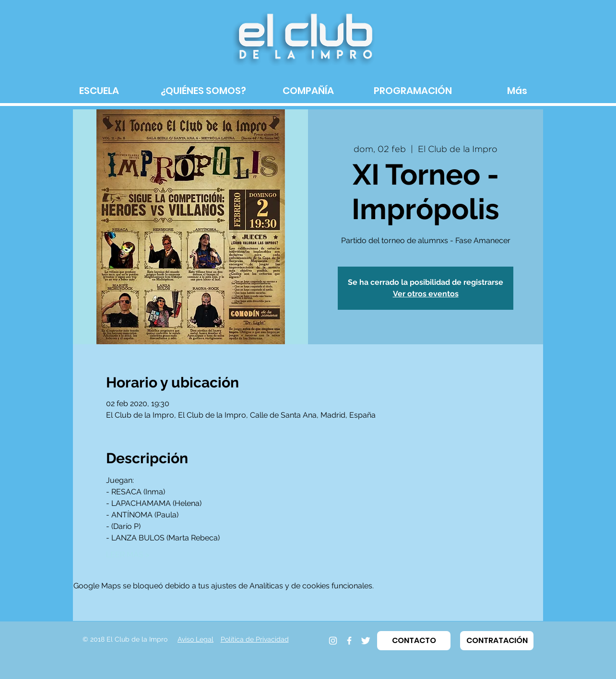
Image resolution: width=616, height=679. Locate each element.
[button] (414, 641)
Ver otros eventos (426, 294)
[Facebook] (349, 641)
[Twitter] (366, 641)
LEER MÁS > (128, 555)
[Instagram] (333, 641)
